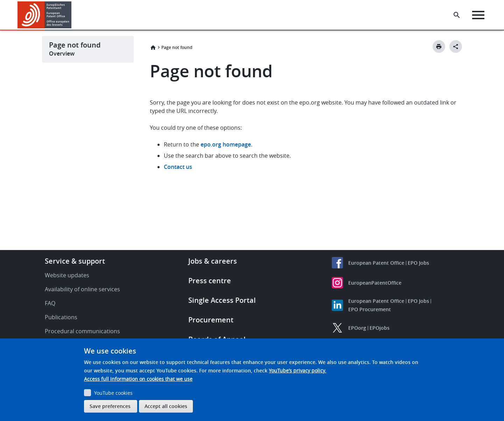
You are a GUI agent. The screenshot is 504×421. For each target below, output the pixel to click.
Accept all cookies (166, 406)
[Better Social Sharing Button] (456, 47)
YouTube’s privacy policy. (297, 370)
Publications (61, 317)
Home (153, 48)
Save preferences (110, 406)
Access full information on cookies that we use (138, 379)
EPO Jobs (418, 263)
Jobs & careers (213, 261)
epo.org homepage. (226, 144)
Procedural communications (82, 331)
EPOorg (357, 328)
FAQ (50, 303)
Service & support (75, 261)
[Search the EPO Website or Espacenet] (457, 15)
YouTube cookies (113, 393)
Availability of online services (82, 289)
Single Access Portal (222, 300)
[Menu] (478, 15)
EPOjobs (380, 328)
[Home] (45, 15)
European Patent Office (376, 263)
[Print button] (439, 47)
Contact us (178, 167)
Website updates (67, 275)
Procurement (211, 320)
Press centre (210, 281)
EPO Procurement (370, 309)
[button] (73, 15)
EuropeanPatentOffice (375, 283)
